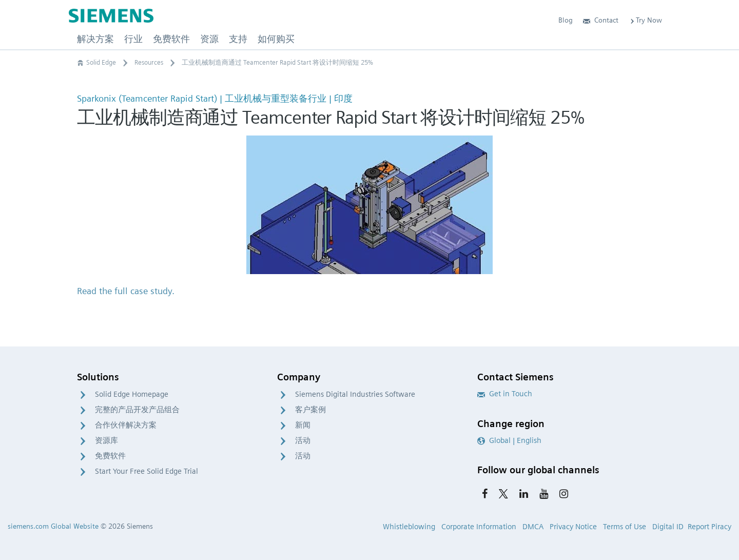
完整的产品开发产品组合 (137, 410)
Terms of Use (625, 527)
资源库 (106, 440)
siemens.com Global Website (53, 526)
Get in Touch (505, 394)
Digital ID (668, 527)
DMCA (533, 527)
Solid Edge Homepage (132, 394)
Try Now (645, 20)
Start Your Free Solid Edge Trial (147, 471)
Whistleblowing (409, 527)
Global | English (509, 440)
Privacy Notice (573, 527)
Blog (566, 20)
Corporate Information (479, 527)
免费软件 (110, 456)
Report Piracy (709, 527)
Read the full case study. (126, 291)
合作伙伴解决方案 (126, 425)
